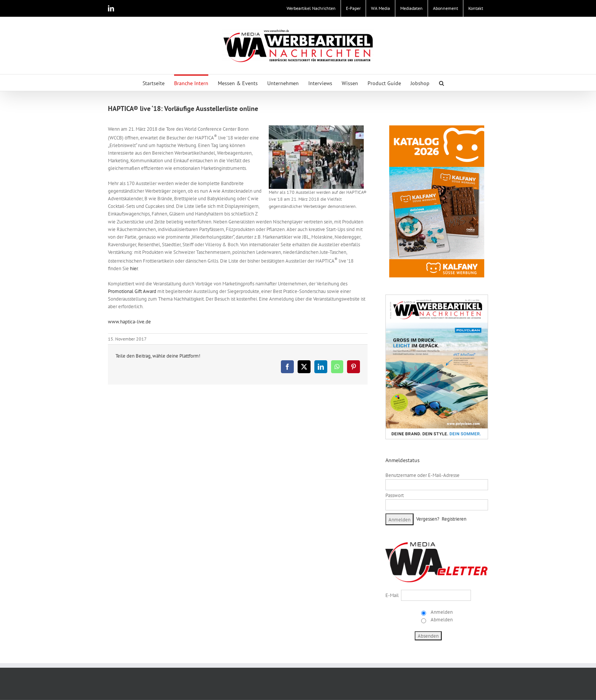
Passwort (395, 495)
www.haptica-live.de (129, 322)
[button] (441, 83)
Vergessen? (428, 519)
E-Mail (392, 595)
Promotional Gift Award (132, 291)
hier (134, 268)
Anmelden (441, 612)
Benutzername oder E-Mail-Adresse (422, 475)
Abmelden (441, 620)
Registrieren (454, 519)
